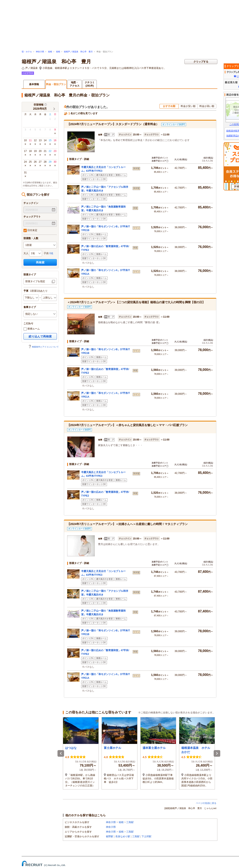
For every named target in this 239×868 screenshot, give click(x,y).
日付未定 (30, 230)
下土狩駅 (146, 836)
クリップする (201, 62)
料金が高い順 (207, 106)
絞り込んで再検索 (40, 336)
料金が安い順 (188, 106)
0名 (51, 253)
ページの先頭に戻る (206, 803)
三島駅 (130, 822)
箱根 (50, 52)
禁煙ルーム (32, 329)
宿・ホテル (27, 52)
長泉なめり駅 (123, 836)
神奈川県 (40, 52)
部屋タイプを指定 (35, 281)
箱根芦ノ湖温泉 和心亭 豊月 (78, 52)
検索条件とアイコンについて (43, 347)
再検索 (40, 262)
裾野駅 (110, 836)
